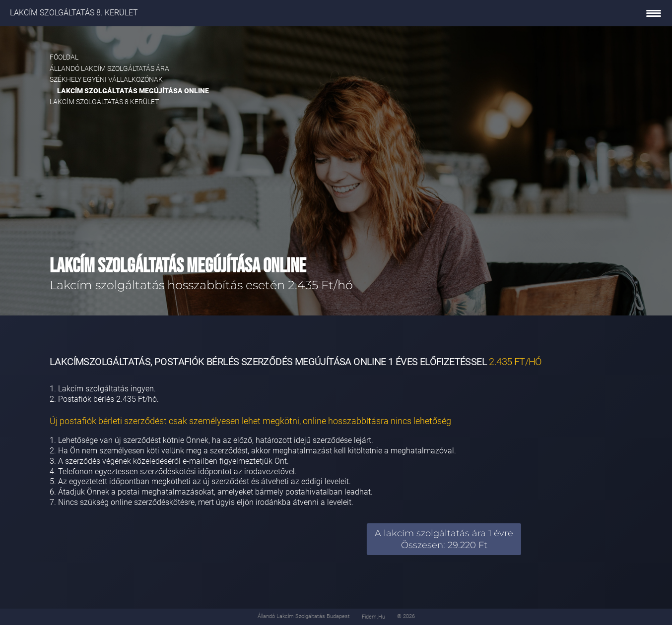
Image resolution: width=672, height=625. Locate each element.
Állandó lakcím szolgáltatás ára (109, 68)
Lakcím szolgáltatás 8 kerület (104, 102)
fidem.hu (373, 617)
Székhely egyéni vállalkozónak (106, 79)
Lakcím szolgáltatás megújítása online (133, 91)
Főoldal (64, 57)
